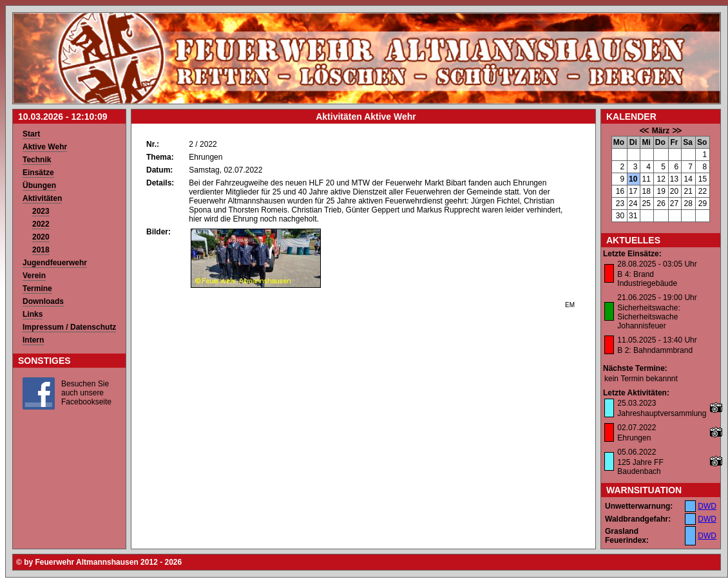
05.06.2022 (637, 452)
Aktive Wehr (45, 147)
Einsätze (38, 173)
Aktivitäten (42, 198)
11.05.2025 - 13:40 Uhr (657, 340)
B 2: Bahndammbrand (655, 350)
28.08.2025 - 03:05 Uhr (657, 264)
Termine (37, 288)
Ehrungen (634, 438)
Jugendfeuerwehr (55, 263)
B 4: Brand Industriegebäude (647, 279)
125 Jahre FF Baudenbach (640, 467)
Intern (33, 340)
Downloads (43, 301)
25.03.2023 (637, 403)
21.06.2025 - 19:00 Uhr (657, 298)
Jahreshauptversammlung (662, 413)
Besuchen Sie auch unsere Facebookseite (86, 393)
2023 (41, 211)
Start (31, 134)
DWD (707, 506)
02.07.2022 (637, 428)
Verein (34, 276)
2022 (41, 224)
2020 (41, 237)
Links (33, 314)
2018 (41, 250)
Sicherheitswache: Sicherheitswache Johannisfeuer (648, 317)
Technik (37, 160)
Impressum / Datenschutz (69, 327)
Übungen (39, 185)
